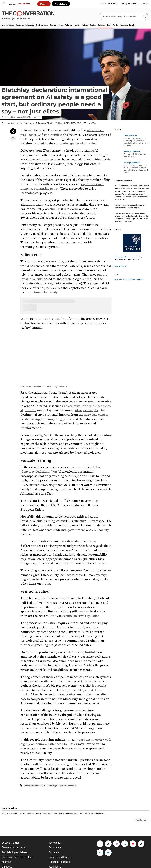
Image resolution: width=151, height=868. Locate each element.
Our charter (55, 847)
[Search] (144, 16)
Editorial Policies (10, 843)
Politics (89, 25)
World (115, 25)
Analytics (6, 862)
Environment (46, 25)
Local (132, 25)
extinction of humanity (42, 292)
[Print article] (13, 139)
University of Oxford (122, 257)
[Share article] (13, 131)
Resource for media (59, 862)
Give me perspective (68, 786)
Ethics (65, 25)
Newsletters (61, 4)
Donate (44, 4)
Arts (8, 25)
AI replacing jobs (87, 410)
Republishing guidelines (14, 852)
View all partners (121, 266)
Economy (20, 25)
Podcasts (124, 25)
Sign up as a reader (129, 4)
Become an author (109, 4)
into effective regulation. (84, 616)
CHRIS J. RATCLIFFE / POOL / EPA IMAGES (76, 123)
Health (77, 25)
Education (30, 25)
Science (105, 25)
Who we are (55, 843)
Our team (54, 852)
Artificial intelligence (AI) (35, 786)
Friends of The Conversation (17, 857)
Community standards (13, 847)
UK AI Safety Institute (81, 652)
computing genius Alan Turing (75, 144)
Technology (52, 786)
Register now (141, 820)
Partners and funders (60, 857)
